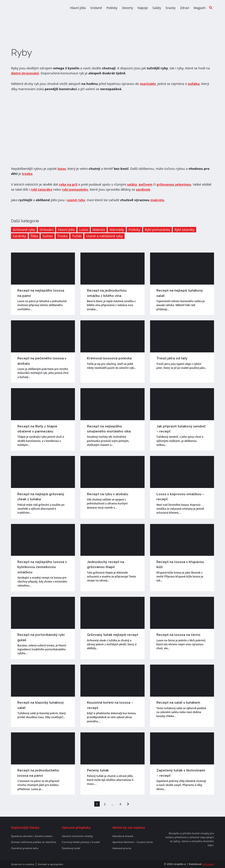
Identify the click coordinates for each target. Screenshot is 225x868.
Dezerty (128, 8)
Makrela (99, 230)
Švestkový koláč (71, 848)
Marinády (117, 230)
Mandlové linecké (123, 836)
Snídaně (96, 8)
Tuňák (77, 236)
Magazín (200, 8)
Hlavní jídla (78, 8)
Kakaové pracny (122, 848)
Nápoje (143, 8)
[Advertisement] (112, 129)
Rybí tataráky (184, 230)
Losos (84, 230)
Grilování (46, 230)
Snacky (171, 8)
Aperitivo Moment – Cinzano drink (133, 842)
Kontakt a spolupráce (50, 864)
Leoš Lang (208, 864)
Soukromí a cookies (23, 864)
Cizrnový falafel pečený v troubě (81, 842)
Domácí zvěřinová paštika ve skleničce (34, 842)
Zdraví (184, 8)
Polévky (112, 8)
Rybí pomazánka (157, 230)
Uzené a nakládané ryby (104, 236)
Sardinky (20, 236)
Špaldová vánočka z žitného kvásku (32, 836)
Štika (34, 236)
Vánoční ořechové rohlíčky (77, 836)
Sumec (48, 236)
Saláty (157, 8)
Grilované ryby (24, 230)
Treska (62, 236)
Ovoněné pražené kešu (25, 848)
